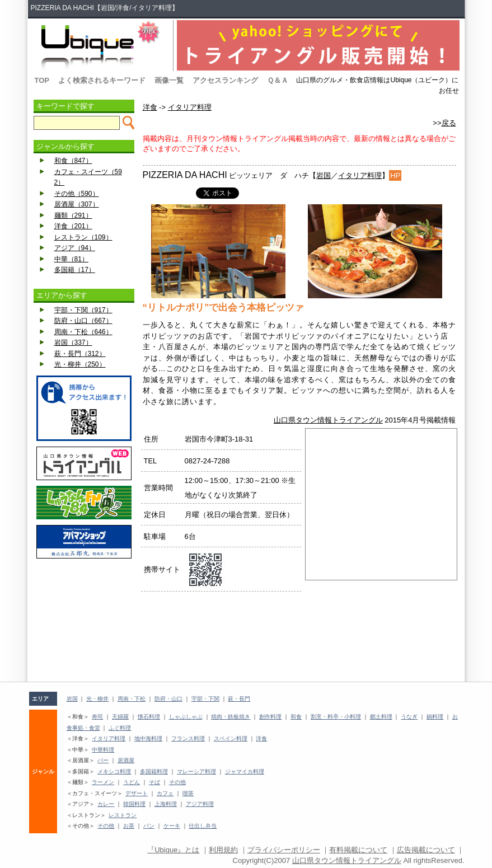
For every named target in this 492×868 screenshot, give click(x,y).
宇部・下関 (205, 699)
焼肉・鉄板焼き (231, 717)
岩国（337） (73, 342)
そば (154, 782)
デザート (137, 793)
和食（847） (73, 161)
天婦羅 (120, 717)
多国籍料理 (154, 771)
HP (395, 175)
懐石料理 (149, 717)
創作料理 (270, 717)
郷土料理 (381, 717)
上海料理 (166, 804)
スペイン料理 (231, 738)
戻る (449, 123)
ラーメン (103, 782)
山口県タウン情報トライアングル (328, 420)
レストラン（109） (83, 237)
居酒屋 (126, 760)
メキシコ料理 (114, 771)
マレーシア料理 (196, 771)
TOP (42, 80)
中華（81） (71, 259)
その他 (177, 782)
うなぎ (409, 717)
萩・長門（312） (80, 354)
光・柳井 (97, 699)
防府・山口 (168, 699)
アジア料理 (200, 804)
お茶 (129, 826)
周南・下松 (132, 699)
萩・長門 (239, 699)
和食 (296, 717)
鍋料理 (435, 717)
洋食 (150, 107)
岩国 (324, 175)
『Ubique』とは (173, 850)
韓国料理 (134, 804)
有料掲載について (358, 850)
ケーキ (172, 826)
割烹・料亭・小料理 (336, 717)
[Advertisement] (84, 589)
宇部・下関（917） (83, 310)
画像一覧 (169, 80)
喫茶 (188, 793)
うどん (132, 782)
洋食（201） (73, 226)
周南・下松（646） (83, 332)
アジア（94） (75, 248)
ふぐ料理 (120, 728)
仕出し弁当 (203, 826)
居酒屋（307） (77, 204)
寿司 (97, 717)
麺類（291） (73, 215)
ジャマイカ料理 (245, 771)
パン (149, 826)
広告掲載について (426, 850)
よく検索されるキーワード (102, 80)
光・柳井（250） (80, 364)
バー (103, 760)
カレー (106, 804)
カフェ (165, 793)
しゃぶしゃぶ (186, 717)
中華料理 (103, 750)
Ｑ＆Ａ (278, 80)
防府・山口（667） (83, 321)
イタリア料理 (190, 107)
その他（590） (77, 194)
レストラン (123, 815)
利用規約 (223, 850)
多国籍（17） (75, 270)
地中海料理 (148, 738)
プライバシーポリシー (284, 850)
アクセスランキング (225, 80)
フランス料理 (188, 738)
